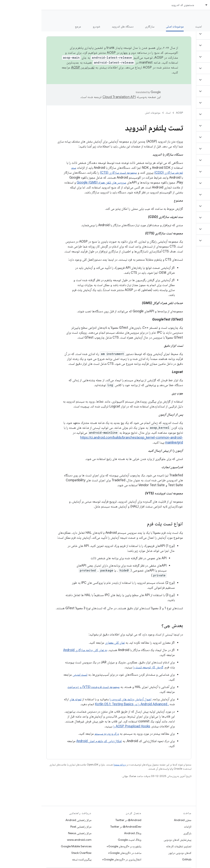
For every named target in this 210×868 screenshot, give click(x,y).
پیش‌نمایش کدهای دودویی (136, 840)
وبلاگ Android (91, 833)
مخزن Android (141, 820)
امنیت (157, 26)
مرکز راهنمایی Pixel (39, 827)
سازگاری (108, 26)
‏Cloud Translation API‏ (78, 97)
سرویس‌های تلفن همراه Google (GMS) (60, 182)
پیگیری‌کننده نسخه (40, 859)
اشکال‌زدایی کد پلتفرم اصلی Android (58, 741)
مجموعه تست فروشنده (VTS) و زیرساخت (52, 687)
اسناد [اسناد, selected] (172, 5)
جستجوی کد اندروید (141, 5)
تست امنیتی (39, 675)
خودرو (55, 26)
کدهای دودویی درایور (138, 853)
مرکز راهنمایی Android (37, 820)
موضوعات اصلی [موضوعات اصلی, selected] (133, 26)
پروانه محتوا (78, 765)
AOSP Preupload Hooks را (90, 726)
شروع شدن (178, 26)
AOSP (138, 113)
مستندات (199, 17)
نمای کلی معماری (73, 643)
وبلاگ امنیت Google (88, 840)
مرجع (37, 26)
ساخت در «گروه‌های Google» (83, 853)
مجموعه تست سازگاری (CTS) (77, 173)
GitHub (145, 859)
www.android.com (38, 840)
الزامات (146, 827)
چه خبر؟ (200, 26)
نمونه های (34, 699)
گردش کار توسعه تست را (107, 667)
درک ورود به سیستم (65, 734)
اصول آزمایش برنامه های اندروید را (89, 699)
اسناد (127, 113)
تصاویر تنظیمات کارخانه (137, 846)
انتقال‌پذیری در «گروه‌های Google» (80, 859)
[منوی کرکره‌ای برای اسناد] (163, 5)
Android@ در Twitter (87, 820)
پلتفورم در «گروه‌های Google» (83, 846)
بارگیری (146, 833)
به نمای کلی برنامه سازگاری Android (44, 650)
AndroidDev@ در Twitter (84, 827)
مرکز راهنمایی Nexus (38, 833)
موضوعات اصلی (111, 113)
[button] (186, 34)
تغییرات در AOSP (41, 67)
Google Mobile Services (35, 846)
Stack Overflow (40, 853)
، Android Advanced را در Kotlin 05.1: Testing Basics (90, 704)
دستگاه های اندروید (81, 26)
